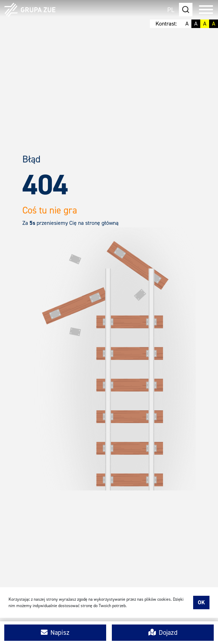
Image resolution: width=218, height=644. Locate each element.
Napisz (55, 632)
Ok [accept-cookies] (201, 602)
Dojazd (163, 632)
